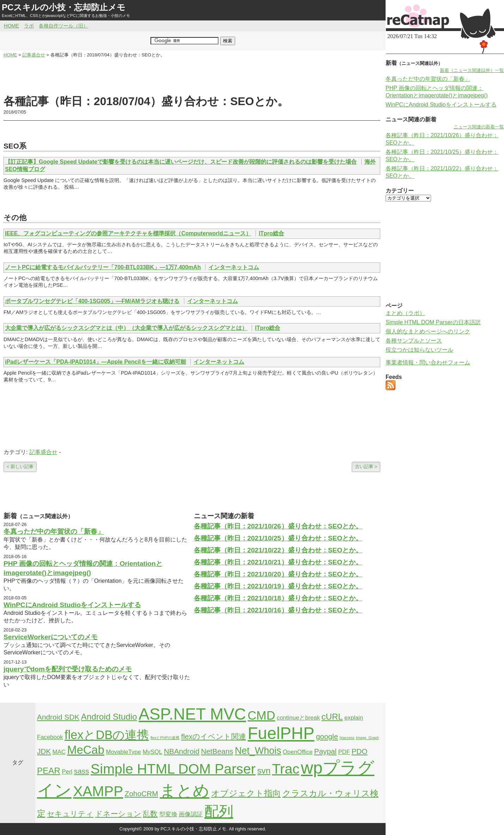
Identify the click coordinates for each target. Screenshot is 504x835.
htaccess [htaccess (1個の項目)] (347, 738)
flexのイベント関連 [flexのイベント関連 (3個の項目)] (214, 736)
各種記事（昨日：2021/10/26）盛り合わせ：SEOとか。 (278, 526)
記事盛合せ (43, 452)
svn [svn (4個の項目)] (264, 771)
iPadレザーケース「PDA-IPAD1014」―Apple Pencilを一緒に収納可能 (96, 362)
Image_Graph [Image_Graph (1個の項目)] (367, 738)
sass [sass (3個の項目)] (82, 771)
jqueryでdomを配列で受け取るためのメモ (68, 669)
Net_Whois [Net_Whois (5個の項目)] (258, 751)
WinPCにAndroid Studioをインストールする (72, 605)
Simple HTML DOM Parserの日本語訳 (433, 322)
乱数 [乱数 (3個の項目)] (150, 814)
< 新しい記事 (20, 467)
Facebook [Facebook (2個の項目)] (50, 737)
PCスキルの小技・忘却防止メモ (64, 7)
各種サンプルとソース (414, 341)
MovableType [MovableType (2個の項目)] (123, 752)
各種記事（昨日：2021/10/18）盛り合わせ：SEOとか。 (278, 598)
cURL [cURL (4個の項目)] (332, 717)
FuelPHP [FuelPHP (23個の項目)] (281, 733)
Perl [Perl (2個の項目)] (67, 772)
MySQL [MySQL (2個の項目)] (153, 752)
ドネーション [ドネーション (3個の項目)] (118, 814)
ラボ (29, 26)
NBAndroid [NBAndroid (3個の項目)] (182, 751)
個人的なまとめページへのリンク (428, 331)
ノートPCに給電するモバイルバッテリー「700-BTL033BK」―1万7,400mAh (103, 267)
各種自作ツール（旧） (63, 26)
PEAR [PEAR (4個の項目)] (49, 771)
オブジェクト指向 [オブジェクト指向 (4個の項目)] (246, 793)
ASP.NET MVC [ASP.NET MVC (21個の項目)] (192, 714)
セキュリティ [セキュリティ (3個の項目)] (70, 814)
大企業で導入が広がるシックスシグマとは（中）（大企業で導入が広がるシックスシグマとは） (126, 328)
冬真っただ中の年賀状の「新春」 (54, 531)
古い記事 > (366, 467)
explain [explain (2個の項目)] (354, 718)
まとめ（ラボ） (405, 313)
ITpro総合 (271, 233)
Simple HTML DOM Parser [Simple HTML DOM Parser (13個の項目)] (173, 769)
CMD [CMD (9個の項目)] (262, 715)
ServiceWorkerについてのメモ (51, 637)
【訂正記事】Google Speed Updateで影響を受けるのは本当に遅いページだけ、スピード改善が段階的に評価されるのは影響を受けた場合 (181, 162)
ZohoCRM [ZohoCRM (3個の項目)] (142, 794)
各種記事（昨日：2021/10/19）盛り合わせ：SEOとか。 (278, 586)
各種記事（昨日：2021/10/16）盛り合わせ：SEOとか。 (278, 610)
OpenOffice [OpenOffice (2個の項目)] (298, 752)
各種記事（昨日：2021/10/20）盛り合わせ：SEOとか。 (278, 574)
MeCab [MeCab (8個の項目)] (86, 750)
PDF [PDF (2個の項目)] (344, 752)
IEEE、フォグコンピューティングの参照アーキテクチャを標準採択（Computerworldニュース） (128, 233)
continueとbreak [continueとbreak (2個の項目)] (298, 718)
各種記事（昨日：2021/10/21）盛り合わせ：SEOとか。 (278, 562)
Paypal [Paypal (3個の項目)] (325, 751)
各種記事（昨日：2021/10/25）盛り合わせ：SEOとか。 (278, 538)
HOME (11, 26)
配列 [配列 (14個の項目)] (219, 811)
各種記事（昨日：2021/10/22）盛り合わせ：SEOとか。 (278, 550)
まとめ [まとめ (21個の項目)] (185, 791)
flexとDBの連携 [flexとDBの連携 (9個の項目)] (107, 735)
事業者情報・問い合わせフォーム (428, 362)
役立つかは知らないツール (419, 350)
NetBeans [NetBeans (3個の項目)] (217, 751)
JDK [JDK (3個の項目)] (44, 751)
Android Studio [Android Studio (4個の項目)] (109, 717)
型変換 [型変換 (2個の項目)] (168, 814)
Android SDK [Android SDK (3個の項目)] (58, 717)
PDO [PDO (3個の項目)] (359, 751)
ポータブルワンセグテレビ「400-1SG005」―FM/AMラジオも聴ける (92, 301)
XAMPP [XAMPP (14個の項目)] (98, 791)
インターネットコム (234, 267)
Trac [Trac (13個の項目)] (286, 769)
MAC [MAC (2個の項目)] (59, 752)
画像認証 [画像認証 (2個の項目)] (191, 814)
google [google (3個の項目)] (327, 736)
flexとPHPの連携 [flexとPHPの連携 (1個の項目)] (165, 738)
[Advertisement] (192, 76)
